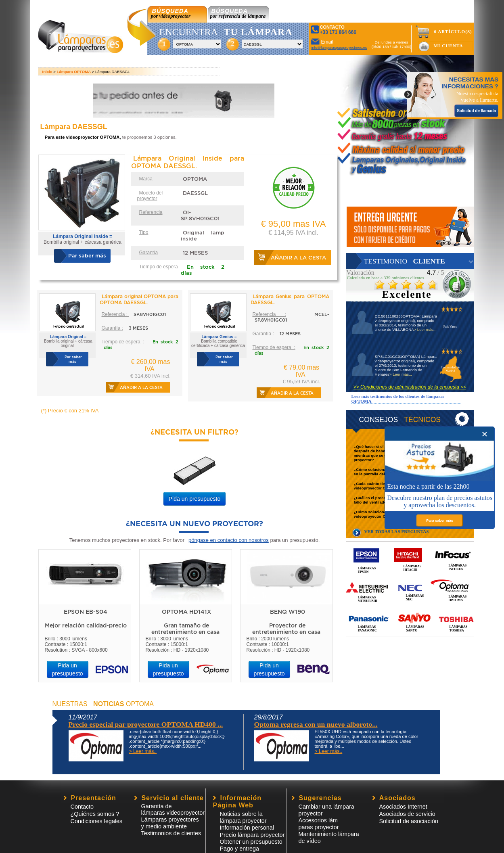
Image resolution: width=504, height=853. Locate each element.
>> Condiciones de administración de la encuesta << (410, 387)
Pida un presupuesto (194, 499)
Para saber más (440, 521)
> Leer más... (425, 329)
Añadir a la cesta (298, 258)
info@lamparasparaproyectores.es (339, 48)
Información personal (247, 828)
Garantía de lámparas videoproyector (173, 809)
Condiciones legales (97, 821)
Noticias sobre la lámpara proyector (243, 817)
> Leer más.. (143, 751)
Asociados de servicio (407, 814)
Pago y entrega (240, 849)
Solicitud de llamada (476, 111)
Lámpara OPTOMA (74, 72)
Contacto (82, 807)
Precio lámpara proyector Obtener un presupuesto (252, 838)
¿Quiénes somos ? (95, 814)
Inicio (47, 72)
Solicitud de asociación (409, 821)
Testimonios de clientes (171, 833)
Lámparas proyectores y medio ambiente (170, 823)
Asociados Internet (403, 807)
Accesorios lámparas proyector (319, 824)
